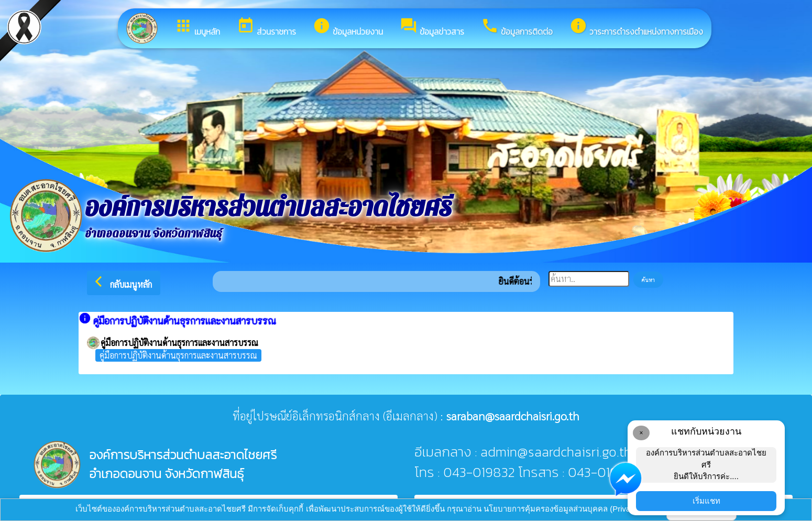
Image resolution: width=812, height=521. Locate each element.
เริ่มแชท (706, 501)
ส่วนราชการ (266, 27)
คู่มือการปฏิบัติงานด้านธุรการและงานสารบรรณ (178, 355)
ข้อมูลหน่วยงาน (348, 27)
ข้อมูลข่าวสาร (432, 27)
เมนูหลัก (197, 27)
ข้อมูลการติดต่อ (517, 27)
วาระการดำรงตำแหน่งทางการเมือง (636, 27)
